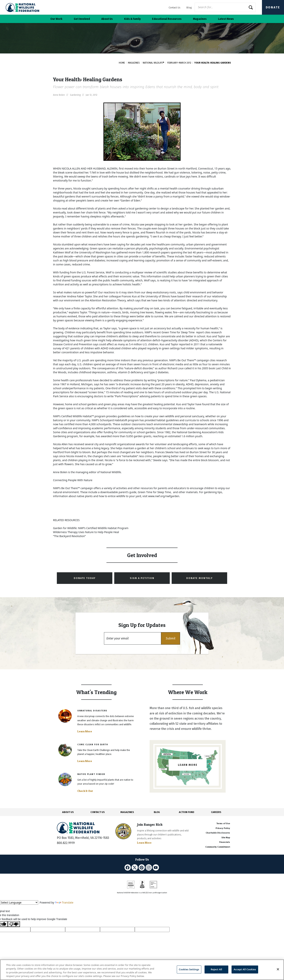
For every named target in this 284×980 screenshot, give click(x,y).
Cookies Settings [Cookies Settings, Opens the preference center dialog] (189, 969)
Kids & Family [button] (132, 19)
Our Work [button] (56, 19)
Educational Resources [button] (167, 19)
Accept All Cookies (245, 969)
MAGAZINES (127, 812)
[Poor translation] (14, 924)
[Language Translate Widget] (19, 902)
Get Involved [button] (82, 19)
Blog (189, 8)
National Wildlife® (154, 63)
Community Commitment (218, 847)
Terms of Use (223, 824)
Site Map (226, 838)
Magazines (134, 63)
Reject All (217, 969)
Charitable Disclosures (218, 833)
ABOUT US (68, 812)
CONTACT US (98, 812)
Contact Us (175, 8)
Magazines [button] (200, 19)
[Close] (278, 969)
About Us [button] (107, 19)
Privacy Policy (223, 828)
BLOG (157, 812)
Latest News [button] (226, 19)
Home (122, 63)
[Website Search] (225, 7)
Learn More (85, 731)
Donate (273, 7)
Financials (225, 842)
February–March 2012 (179, 63)
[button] (171, 638)
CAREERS (216, 812)
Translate (64, 902)
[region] (142, 970)
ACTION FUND (186, 812)
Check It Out (85, 791)
